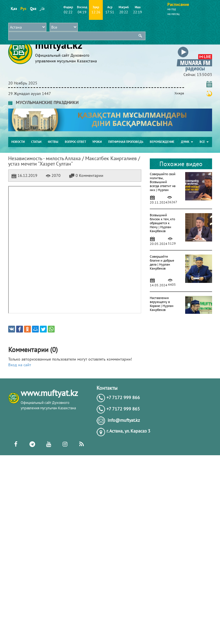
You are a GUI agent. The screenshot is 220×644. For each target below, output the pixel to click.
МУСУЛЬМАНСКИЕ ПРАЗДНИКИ (43, 102)
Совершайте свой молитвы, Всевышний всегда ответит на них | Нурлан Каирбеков (163, 184)
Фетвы (53, 142)
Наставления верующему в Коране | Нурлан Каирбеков (162, 304)
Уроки (97, 142)
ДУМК (187, 142)
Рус (23, 9)
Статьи (36, 142)
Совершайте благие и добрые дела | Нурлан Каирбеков (162, 262)
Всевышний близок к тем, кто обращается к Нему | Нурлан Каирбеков (162, 223)
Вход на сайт (20, 365)
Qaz (33, 9)
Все (204, 142)
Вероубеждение (162, 142)
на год (172, 9)
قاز (42, 9)
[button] (194, 48)
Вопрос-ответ (75, 142)
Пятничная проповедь (126, 142)
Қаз (14, 9)
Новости (18, 142)
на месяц (173, 14)
